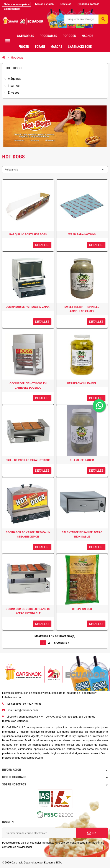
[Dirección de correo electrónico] (39, 833)
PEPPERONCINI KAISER (82, 383)
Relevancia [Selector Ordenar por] (11, 170)
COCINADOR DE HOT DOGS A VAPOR (28, 307)
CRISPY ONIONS (82, 609)
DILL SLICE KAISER (82, 460)
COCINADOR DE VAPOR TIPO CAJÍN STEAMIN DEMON (28, 535)
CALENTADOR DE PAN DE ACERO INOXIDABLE (82, 535)
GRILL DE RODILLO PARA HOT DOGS (28, 460)
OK (92, 833)
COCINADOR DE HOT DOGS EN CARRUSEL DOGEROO (28, 386)
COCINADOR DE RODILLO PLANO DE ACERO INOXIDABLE (28, 611)
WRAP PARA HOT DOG (82, 235)
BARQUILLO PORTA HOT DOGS (28, 235)
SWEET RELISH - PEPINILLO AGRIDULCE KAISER (82, 309)
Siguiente (62, 643)
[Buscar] (86, 19)
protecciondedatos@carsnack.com (23, 758)
